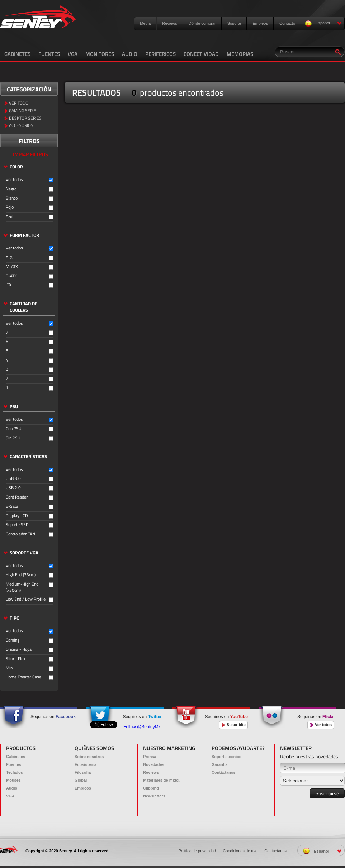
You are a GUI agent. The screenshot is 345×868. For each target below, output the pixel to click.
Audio (12, 788)
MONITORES (100, 54)
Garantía (220, 764)
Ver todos (14, 180)
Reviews (170, 23)
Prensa (150, 757)
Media (145, 23)
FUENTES (49, 54)
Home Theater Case (23, 677)
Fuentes (14, 764)
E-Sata (12, 507)
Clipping (151, 788)
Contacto (287, 23)
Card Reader (17, 497)
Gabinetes (16, 757)
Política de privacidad (197, 851)
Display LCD (17, 516)
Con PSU (14, 429)
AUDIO (130, 54)
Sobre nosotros (89, 757)
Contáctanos (224, 772)
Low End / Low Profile (26, 599)
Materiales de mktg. (161, 780)
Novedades (154, 764)
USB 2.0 (13, 488)
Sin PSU (13, 438)
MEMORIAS (240, 54)
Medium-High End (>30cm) (22, 587)
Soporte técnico (226, 757)
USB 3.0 (13, 479)
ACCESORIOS (21, 126)
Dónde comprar (202, 23)
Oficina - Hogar (19, 650)
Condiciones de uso (240, 851)
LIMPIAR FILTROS (29, 154)
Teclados (15, 772)
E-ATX (11, 276)
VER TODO (19, 103)
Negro (11, 189)
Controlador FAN (20, 534)
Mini (10, 668)
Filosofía (83, 772)
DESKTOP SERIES (25, 118)
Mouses (13, 780)
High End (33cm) (21, 575)
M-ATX (12, 267)
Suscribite (233, 725)
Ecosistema (86, 764)
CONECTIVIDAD (201, 54)
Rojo (10, 207)
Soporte (234, 23)
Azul (10, 217)
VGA (73, 54)
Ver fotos (321, 725)
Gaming (13, 640)
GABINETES (17, 54)
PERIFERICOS (160, 54)
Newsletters (154, 796)
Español (323, 23)
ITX (9, 285)
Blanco (12, 198)
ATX (9, 257)
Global (81, 780)
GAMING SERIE (23, 111)
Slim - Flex (15, 659)
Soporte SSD (17, 525)
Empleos (260, 23)
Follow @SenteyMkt (143, 727)
